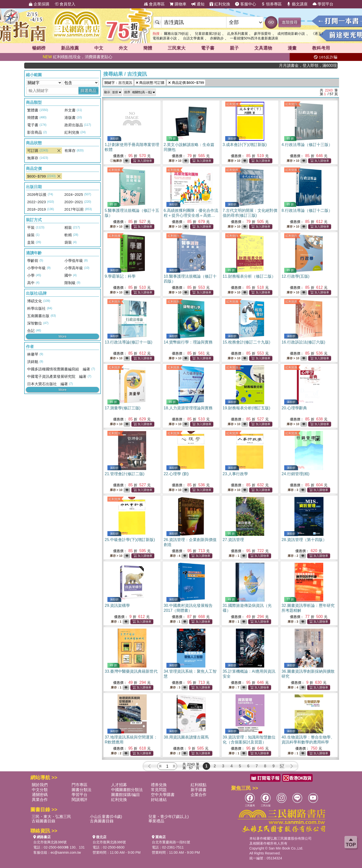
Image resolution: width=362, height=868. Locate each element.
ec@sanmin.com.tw (66, 852)
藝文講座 (297, 4)
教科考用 (321, 48)
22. (176, 474)
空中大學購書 (163, 795)
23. (235, 474)
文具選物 (263, 48)
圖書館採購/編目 (125, 795)
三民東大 (177, 48)
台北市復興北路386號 (50, 842)
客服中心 (245, 4)
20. (294, 408)
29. (117, 606)
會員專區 (154, 4)
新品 (70, 48)
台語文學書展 (193, 38)
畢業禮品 (156, 821)
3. (245, 145)
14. (188, 342)
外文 (123, 48)
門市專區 (80, 785)
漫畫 (292, 48)
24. (295, 474)
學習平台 (323, 4)
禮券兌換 (159, 785)
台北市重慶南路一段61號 (171, 842)
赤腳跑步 (217, 38)
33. (131, 671)
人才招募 (119, 785)
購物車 (178, 4)
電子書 (208, 48)
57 (282, 766)
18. (188, 408)
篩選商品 (88, 91)
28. (304, 540)
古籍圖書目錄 (43, 821)
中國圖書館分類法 (127, 790)
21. (125, 474)
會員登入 (65, 4)
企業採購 (39, 4)
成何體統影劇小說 (291, 34)
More (62, 336)
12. (295, 276)
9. (120, 276)
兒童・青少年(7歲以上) (169, 817)
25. (130, 540)
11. (249, 276)
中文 (99, 48)
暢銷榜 (39, 48)
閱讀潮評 (80, 800)
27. (233, 540)
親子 (234, 48)
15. (247, 342)
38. (186, 737)
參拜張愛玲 (262, 34)
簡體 (148, 48)
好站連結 (159, 800)
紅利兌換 (220, 4)
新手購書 (199, 790)
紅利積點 (199, 785)
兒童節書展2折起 (208, 34)
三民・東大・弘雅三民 (51, 817)
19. (247, 408)
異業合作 (40, 800)
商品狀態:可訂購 (150, 83)
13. (129, 342)
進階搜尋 (290, 22)
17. (123, 408)
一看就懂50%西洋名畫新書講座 (254, 38)
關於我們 (40, 785)
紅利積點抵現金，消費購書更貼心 (78, 57)
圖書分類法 (81, 790)
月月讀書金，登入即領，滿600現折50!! (323, 65)
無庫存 (116, 161)
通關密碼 (40, 795)
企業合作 (199, 795)
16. (303, 342)
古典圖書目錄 (102, 821)
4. (307, 145)
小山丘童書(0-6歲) (106, 817)
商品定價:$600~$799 (186, 83)
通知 (198, 4)
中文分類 (40, 790)
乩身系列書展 (238, 34)
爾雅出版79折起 (176, 34)
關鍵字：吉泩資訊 (118, 83)
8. (307, 210)
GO (271, 22)
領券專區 (271, 4)
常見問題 (159, 790)
